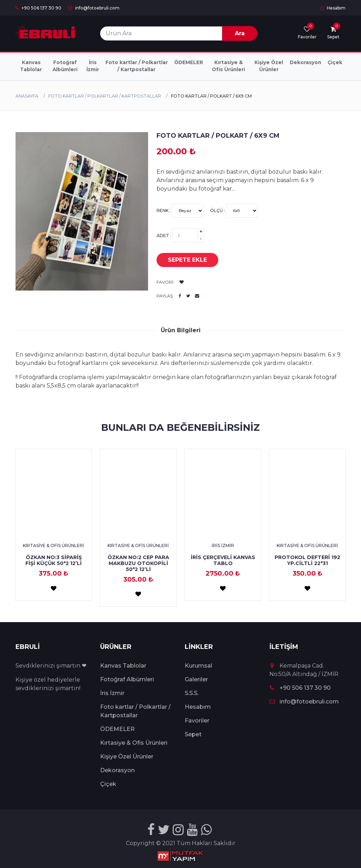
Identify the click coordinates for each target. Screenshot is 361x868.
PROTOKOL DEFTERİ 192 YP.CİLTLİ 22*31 (307, 560)
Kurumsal (198, 666)
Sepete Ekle (182, 260)
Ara (240, 33)
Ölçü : (234, 211)
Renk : (180, 211)
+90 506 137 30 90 (38, 8)
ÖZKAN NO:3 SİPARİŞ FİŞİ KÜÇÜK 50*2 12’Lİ (54, 560)
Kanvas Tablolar (31, 66)
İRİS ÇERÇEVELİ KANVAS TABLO (223, 560)
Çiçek (335, 62)
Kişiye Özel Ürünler (269, 66)
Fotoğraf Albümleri (65, 66)
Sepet (193, 734)
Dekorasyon (305, 62)
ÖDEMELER (189, 62)
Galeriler (196, 679)
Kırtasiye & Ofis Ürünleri (228, 66)
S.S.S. (192, 693)
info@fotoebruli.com (94, 8)
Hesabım (333, 8)
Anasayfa (27, 96)
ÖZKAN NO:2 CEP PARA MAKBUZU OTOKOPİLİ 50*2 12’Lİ (138, 563)
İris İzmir (93, 66)
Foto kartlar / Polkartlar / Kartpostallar (137, 66)
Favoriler (197, 721)
